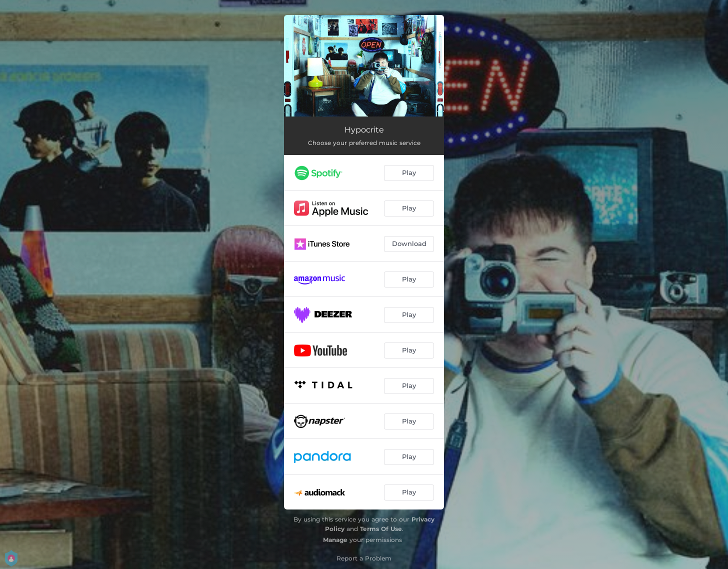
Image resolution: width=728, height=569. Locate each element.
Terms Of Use (381, 529)
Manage (335, 540)
